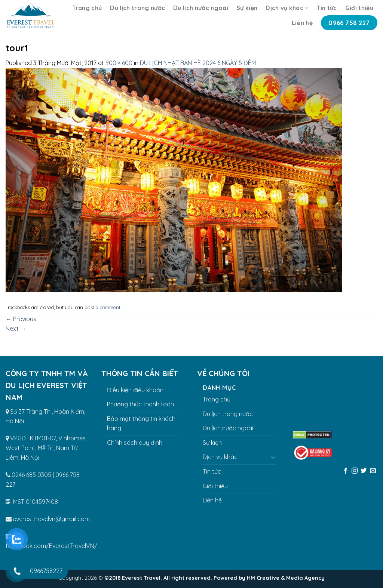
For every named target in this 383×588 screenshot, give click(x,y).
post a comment (102, 307)
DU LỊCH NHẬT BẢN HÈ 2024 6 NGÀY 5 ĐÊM (198, 63)
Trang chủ (87, 8)
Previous (21, 319)
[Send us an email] (373, 471)
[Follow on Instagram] (355, 471)
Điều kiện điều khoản (135, 390)
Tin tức (327, 8)
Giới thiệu (359, 8)
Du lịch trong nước (137, 8)
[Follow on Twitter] (364, 471)
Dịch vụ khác (287, 8)
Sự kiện (247, 8)
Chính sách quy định (135, 443)
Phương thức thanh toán (140, 404)
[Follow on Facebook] (345, 471)
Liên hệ (302, 23)
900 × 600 (119, 63)
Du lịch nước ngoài (201, 8)
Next (16, 329)
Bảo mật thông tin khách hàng (141, 424)
